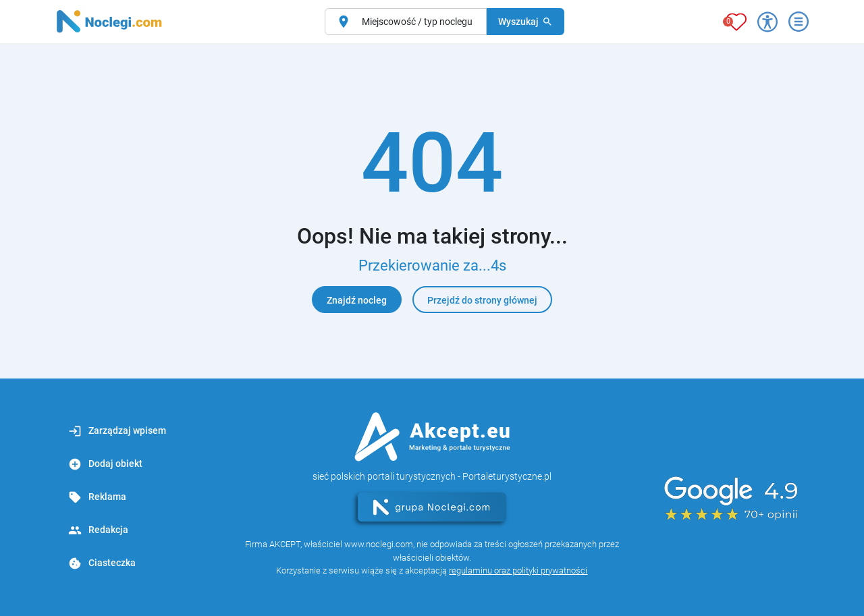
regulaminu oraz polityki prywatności (518, 570)
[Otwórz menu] (799, 22)
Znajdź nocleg (357, 300)
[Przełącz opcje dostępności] (767, 22)
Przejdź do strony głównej (482, 300)
